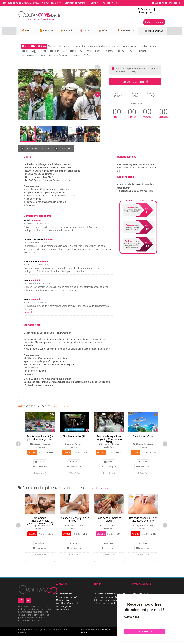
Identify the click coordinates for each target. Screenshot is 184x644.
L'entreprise (63, 157)
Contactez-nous (63, 618)
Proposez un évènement (143, 605)
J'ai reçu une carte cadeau (106, 612)
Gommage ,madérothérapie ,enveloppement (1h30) (40, 529)
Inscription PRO (110, 3)
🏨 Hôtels (112, 31)
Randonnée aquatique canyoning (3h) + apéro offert (109, 448)
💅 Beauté (71, 31)
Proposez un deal (140, 602)
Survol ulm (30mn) (143, 445)
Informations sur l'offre (35, 157)
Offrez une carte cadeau (106, 608)
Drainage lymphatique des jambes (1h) (74, 528)
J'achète (40, 470)
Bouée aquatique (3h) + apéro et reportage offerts (40, 446)
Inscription (145, 12)
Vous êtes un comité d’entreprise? (110, 602)
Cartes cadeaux (154, 22)
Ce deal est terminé (135, 90)
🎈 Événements (31, 39)
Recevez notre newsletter (106, 605)
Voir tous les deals (62, 415)
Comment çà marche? (66, 605)
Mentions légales (64, 608)
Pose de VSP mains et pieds (109, 528)
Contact (94, 3)
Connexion (145, 9)
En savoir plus (40, 475)
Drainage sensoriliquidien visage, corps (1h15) (143, 528)
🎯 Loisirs (92, 31)
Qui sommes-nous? (65, 602)
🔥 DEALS (28, 31)
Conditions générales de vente (70, 612)
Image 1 (28, 321)
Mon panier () (156, 31)
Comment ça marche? (76, 3)
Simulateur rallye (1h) (74, 445)
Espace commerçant (141, 608)
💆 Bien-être (49, 31)
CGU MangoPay (63, 615)
